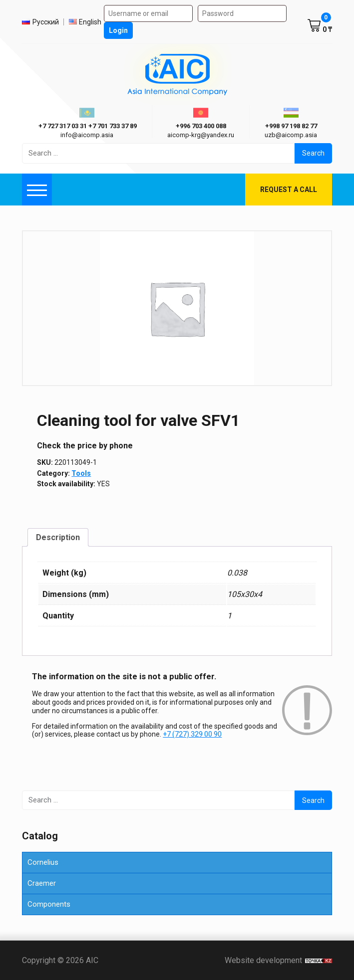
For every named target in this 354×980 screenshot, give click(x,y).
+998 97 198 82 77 (291, 126)
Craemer (42, 883)
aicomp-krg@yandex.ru (201, 135)
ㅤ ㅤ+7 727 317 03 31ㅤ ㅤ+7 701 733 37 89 (87, 126)
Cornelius (43, 862)
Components (49, 904)
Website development (278, 960)
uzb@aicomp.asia (291, 135)
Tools (81, 473)
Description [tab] (58, 537)
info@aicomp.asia (87, 135)
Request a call (289, 190)
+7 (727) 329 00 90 (192, 734)
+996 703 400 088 (201, 126)
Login (118, 30)
